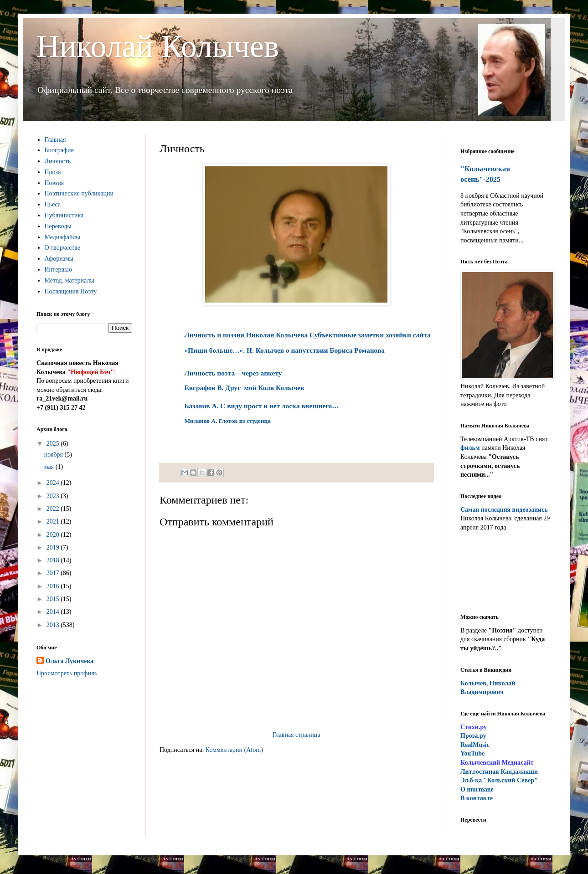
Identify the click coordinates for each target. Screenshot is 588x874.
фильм (470, 448)
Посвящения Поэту (71, 291)
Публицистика (64, 215)
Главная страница (297, 735)
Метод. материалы (70, 280)
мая (50, 467)
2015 (54, 599)
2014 (54, 612)
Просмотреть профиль (67, 673)
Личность (58, 161)
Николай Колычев (158, 46)
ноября (54, 455)
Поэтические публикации (79, 193)
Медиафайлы (62, 237)
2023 (54, 496)
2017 (54, 573)
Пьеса (53, 204)
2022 (54, 509)
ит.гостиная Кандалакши (499, 772)
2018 (54, 560)
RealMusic (475, 745)
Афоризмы (59, 259)
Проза (53, 172)
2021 (54, 522)
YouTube (472, 753)
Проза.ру (473, 736)
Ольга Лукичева (70, 661)
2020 (54, 535)
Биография (59, 150)
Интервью (58, 270)
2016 (54, 586)
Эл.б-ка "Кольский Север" (499, 780)
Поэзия (54, 183)
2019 (54, 548)
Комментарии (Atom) (234, 750)
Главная (55, 140)
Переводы (58, 226)
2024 (54, 483)
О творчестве (63, 248)
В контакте (477, 798)
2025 (54, 444)
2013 (54, 625)
